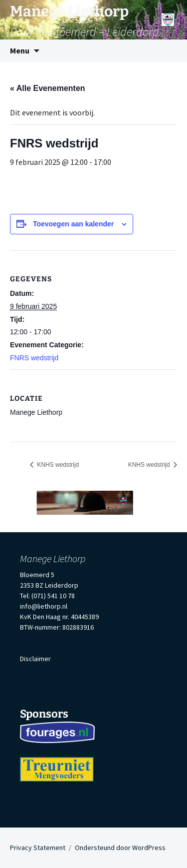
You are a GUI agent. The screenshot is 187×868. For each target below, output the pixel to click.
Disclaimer (35, 659)
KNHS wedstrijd (57, 465)
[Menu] (168, 16)
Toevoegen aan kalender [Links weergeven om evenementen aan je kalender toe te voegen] (73, 224)
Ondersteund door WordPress (120, 848)
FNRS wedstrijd (34, 358)
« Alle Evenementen (48, 88)
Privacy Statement (38, 848)
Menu (20, 50)
